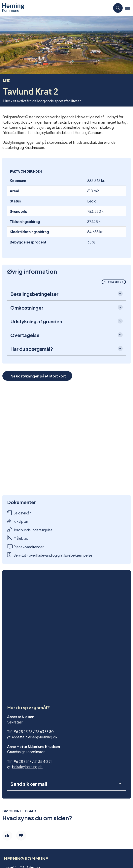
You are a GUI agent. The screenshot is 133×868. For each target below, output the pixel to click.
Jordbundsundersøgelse (30, 530)
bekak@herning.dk (27, 653)
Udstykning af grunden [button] (36, 321)
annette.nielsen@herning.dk (35, 623)
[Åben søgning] (118, 8)
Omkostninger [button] (27, 307)
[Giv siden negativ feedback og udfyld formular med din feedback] (21, 722)
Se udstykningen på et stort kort (38, 376)
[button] (129, 8)
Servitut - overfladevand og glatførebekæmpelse (50, 555)
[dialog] (66, 438)
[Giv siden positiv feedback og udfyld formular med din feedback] (7, 722)
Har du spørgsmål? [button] (32, 349)
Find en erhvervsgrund (25, 793)
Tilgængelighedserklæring (29, 829)
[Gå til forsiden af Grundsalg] (55, 8)
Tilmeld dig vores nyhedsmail (30, 806)
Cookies (14, 836)
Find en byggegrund (23, 786)
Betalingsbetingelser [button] (34, 294)
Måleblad (18, 538)
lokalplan (18, 521)
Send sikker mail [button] (29, 670)
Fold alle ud (116, 282)
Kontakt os (16, 800)
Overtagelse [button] (25, 335)
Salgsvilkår (19, 513)
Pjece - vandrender (25, 547)
